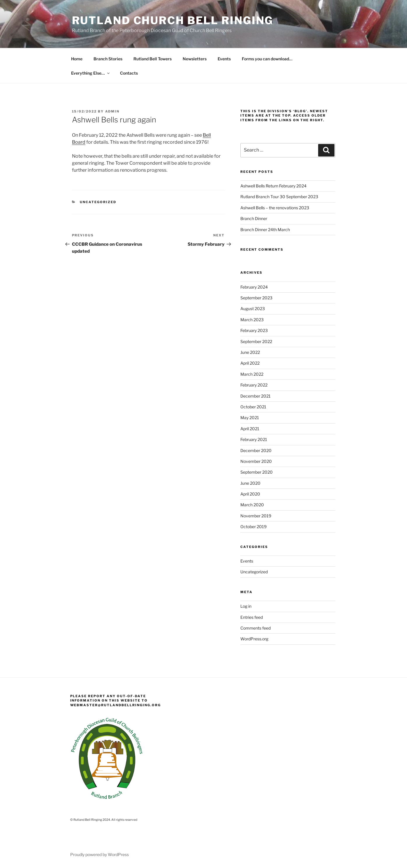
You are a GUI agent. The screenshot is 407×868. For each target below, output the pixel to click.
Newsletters (195, 59)
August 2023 (253, 309)
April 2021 (250, 429)
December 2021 (256, 396)
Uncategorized (98, 202)
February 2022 (254, 385)
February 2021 (254, 439)
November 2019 (256, 516)
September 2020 (257, 472)
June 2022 (250, 352)
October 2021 (253, 407)
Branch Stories (108, 59)
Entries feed (252, 617)
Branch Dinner (254, 218)
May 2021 (250, 418)
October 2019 (253, 527)
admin (112, 111)
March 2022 (252, 374)
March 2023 (252, 320)
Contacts (129, 73)
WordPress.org (254, 639)
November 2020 (256, 461)
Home (77, 59)
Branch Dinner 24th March (265, 230)
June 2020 (250, 483)
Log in (246, 606)
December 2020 (256, 450)
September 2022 (256, 341)
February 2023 (254, 330)
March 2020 (252, 505)
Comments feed (256, 628)
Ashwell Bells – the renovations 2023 (275, 208)
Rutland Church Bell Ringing (173, 20)
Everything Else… (91, 73)
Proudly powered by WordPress (99, 854)
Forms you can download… (267, 59)
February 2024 (254, 287)
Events (224, 59)
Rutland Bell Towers (153, 59)
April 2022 (250, 363)
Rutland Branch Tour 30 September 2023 (279, 197)
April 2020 (250, 494)
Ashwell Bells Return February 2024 (273, 186)
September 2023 (256, 298)
